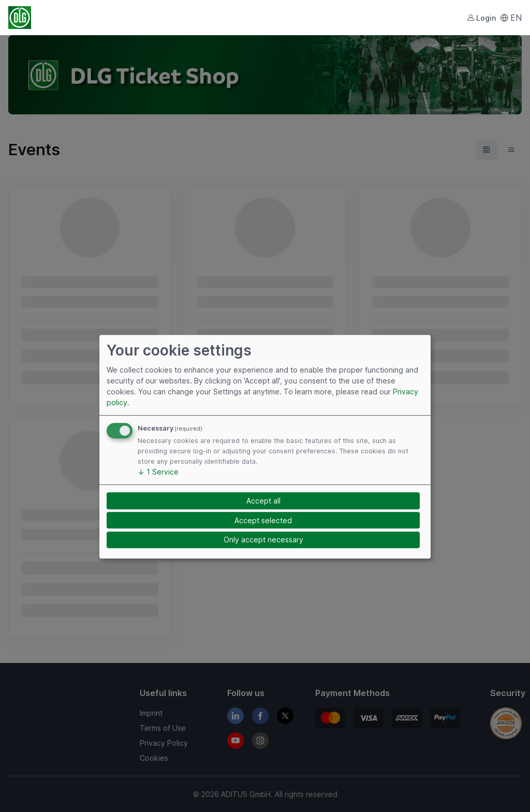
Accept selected (263, 520)
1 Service (158, 472)
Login (481, 18)
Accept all (263, 501)
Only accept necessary (263, 540)
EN (511, 18)
